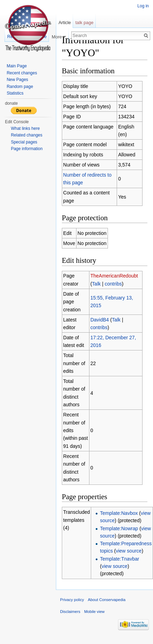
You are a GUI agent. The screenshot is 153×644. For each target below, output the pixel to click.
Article (65, 23)
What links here (25, 128)
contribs (113, 284)
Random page (20, 87)
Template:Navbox (119, 513)
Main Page (17, 66)
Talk (96, 284)
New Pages (17, 80)
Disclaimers (70, 612)
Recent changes (22, 73)
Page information (27, 149)
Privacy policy (72, 600)
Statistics (15, 93)
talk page (85, 23)
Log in (143, 6)
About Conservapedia (107, 600)
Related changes (27, 135)
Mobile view (94, 612)
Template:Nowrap (119, 528)
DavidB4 (100, 320)
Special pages (24, 142)
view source (129, 551)
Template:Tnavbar (119, 559)
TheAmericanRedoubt (114, 276)
